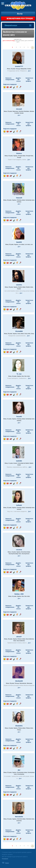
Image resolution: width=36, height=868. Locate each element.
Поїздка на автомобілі (11, 87)
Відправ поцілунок (8, 87)
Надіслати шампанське (14, 87)
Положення (5, 859)
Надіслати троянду (20, 87)
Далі (29, 71)
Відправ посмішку (4, 87)
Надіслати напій (17, 87)
